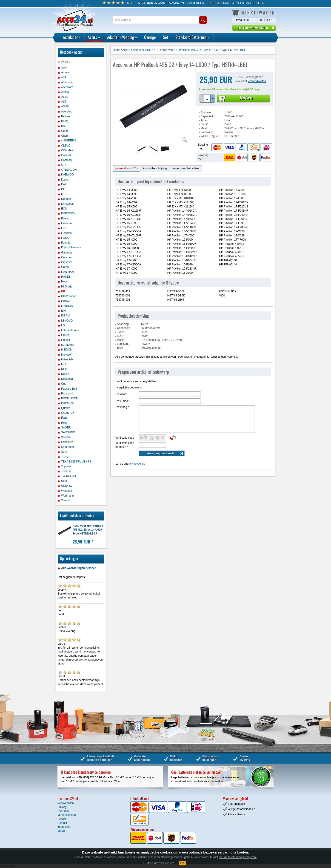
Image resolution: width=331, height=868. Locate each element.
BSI (63, 126)
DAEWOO (67, 175)
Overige (150, 37)
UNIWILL (67, 486)
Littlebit (66, 340)
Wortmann (67, 496)
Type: (204, 120)
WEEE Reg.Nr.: (210, 136)
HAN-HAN (67, 272)
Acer (64, 68)
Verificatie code (125, 438)
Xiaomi (65, 500)
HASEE (66, 277)
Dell (64, 184)
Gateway (67, 253)
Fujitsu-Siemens (71, 247)
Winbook (67, 491)
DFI (63, 189)
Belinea (66, 116)
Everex (65, 218)
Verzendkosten (257, 81)
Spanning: (207, 112)
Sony (64, 452)
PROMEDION (70, 398)
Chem (65, 136)
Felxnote (66, 223)
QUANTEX (68, 413)
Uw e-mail (122, 401)
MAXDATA (68, 345)
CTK (64, 165)
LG (63, 325)
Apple (65, 97)
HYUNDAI (67, 306)
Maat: (204, 128)
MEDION (67, 350)
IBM (64, 311)
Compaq (66, 160)
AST (64, 102)
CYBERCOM (69, 170)
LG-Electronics (70, 330)
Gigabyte (67, 262)
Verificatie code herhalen (125, 445)
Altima (65, 92)
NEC (64, 369)
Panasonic (68, 394)
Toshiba (66, 471)
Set (166, 37)
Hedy (64, 282)
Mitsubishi (67, 359)
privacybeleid (137, 464)
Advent (65, 72)
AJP (64, 78)
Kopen (246, 98)
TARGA (66, 457)
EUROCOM (68, 213)
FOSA (65, 238)
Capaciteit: (207, 116)
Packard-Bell (69, 389)
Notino (65, 374)
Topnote (66, 466)
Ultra (64, 481)
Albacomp (67, 82)
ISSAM (65, 316)
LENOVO (67, 321)
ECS (64, 209)
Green (65, 267)
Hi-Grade (67, 287)
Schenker (67, 442)
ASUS (65, 106)
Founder (66, 243)
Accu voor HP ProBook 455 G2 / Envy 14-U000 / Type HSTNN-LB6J (88, 530)
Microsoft (67, 355)
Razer (65, 418)
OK (183, 863)
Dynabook (67, 204)
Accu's (94, 37)
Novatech (67, 379)
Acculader (72, 37)
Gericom (66, 257)
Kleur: (204, 124)
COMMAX (67, 150)
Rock (64, 423)
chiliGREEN (68, 141)
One (64, 384)
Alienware (67, 87)
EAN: (120, 348)
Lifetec (65, 335)
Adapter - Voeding (122, 37)
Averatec (67, 112)
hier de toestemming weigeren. (238, 857)
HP (63, 291)
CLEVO (66, 146)
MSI (64, 364)
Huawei (66, 301)
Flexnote (66, 233)
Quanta (66, 408)
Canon (65, 131)
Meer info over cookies (161, 863)
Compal (66, 155)
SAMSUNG (68, 432)
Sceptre (66, 437)
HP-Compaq (69, 296)
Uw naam (121, 394)
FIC (63, 228)
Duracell (66, 199)
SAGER (66, 428)
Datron (65, 180)
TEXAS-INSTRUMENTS (76, 462)
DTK (64, 194)
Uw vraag (122, 407)
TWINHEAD (68, 476)
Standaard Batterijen (193, 37)
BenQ (65, 121)
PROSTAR (68, 403)
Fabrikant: (207, 132)
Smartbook (68, 447)
